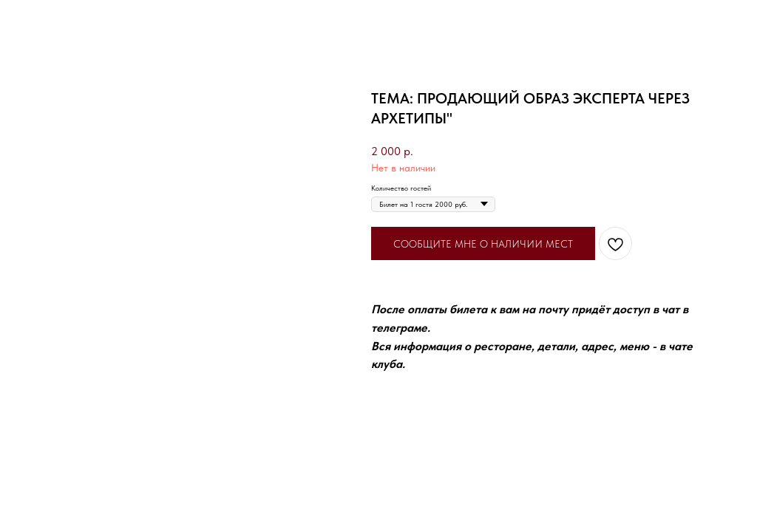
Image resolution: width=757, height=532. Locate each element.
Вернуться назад (51, 20)
